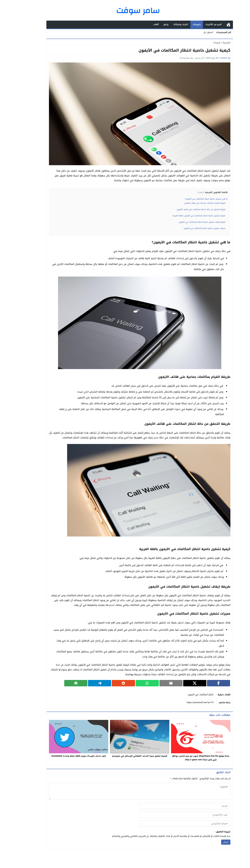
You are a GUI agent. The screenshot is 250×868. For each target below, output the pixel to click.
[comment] (125, 791)
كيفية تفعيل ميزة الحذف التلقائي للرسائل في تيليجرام (125, 756)
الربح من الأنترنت (199, 24)
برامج (151, 24)
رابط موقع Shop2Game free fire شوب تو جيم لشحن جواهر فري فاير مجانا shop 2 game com (186, 758)
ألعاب (141, 24)
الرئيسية (214, 25)
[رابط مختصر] (187, 702)
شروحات (182, 24)
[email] (170, 815)
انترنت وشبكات (166, 24)
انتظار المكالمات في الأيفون (186, 695)
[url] (170, 824)
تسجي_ (195, 32)
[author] (170, 806)
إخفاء (186, 192)
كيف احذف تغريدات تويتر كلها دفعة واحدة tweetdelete (64, 756)
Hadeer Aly (211, 58)
